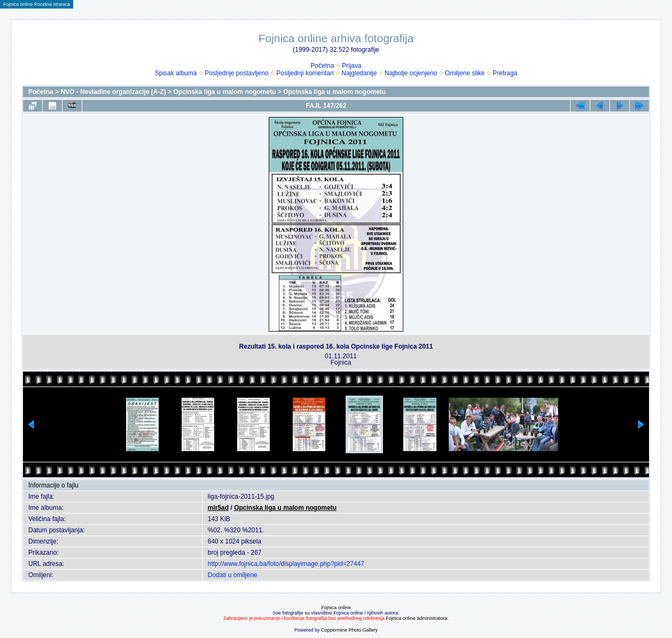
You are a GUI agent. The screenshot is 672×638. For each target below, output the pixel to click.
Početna (322, 66)
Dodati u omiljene (233, 575)
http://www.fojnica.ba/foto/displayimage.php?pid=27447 (286, 564)
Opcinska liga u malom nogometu (224, 92)
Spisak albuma (176, 73)
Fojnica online (336, 608)
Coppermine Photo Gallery (349, 630)
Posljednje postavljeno (236, 73)
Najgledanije (359, 73)
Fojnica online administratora (416, 618)
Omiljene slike (465, 73)
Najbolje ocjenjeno (411, 73)
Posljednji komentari (305, 73)
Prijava (352, 66)
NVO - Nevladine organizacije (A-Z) (113, 92)
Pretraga (505, 73)
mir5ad (218, 508)
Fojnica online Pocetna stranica (37, 4)
